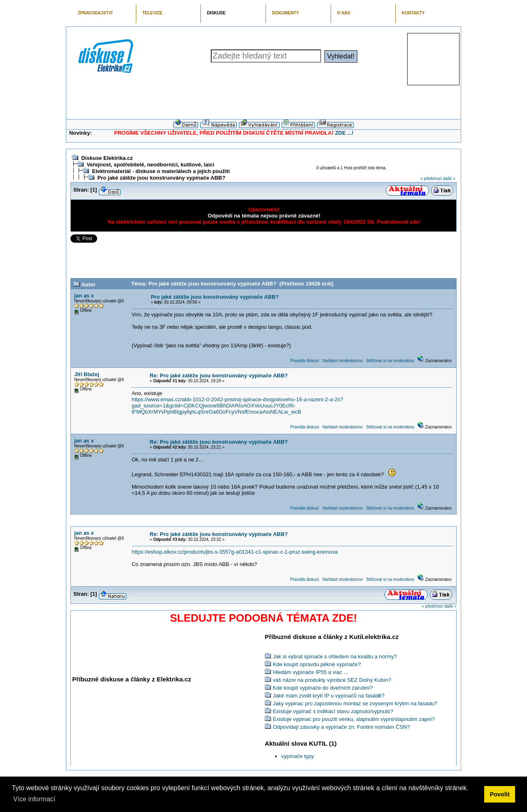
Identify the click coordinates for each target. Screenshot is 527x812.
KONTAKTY (413, 13)
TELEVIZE (152, 13)
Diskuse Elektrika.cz (107, 158)
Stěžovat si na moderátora (390, 361)
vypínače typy (298, 756)
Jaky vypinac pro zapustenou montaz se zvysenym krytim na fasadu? (355, 703)
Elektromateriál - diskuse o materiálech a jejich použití (161, 171)
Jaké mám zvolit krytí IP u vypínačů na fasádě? (329, 696)
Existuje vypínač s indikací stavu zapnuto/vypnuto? (333, 711)
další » (449, 179)
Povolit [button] (500, 794)
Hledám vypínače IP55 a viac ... (311, 672)
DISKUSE (216, 13)
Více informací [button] (34, 799)
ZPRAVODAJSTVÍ (95, 13)
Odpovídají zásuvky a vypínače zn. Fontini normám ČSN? (342, 727)
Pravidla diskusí (305, 361)
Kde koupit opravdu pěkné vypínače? (317, 664)
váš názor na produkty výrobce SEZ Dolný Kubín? (332, 680)
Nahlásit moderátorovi (342, 361)
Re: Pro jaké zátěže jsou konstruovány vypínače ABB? (219, 376)
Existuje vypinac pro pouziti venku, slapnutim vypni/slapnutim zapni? (354, 719)
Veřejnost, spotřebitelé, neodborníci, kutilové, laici (150, 165)
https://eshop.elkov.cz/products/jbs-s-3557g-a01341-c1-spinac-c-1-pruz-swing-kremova (235, 552)
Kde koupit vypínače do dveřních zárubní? (323, 688)
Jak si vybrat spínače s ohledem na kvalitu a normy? (335, 656)
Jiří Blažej (87, 374)
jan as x (84, 296)
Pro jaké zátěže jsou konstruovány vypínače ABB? (161, 178)
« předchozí (431, 179)
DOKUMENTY (286, 13)
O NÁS (344, 13)
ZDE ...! (344, 133)
